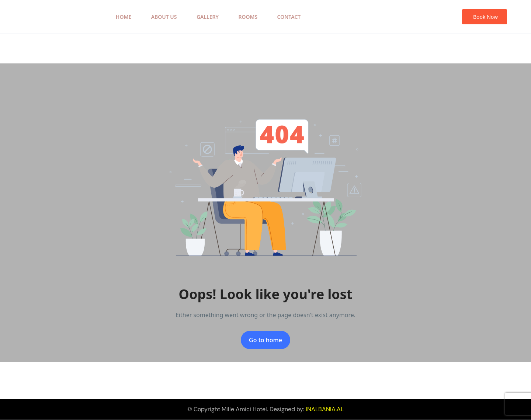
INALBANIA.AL (325, 409)
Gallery (208, 17)
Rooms (248, 17)
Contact (289, 17)
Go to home (265, 340)
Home (124, 17)
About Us (164, 17)
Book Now (485, 17)
